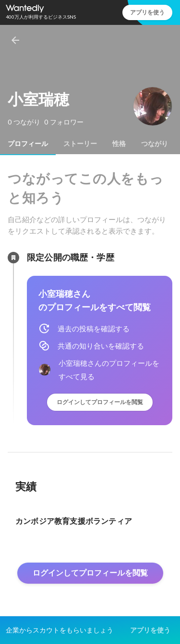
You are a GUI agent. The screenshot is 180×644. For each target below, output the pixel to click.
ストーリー (80, 144)
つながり (155, 144)
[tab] (28, 144)
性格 (119, 144)
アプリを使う (147, 12)
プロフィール (28, 144)
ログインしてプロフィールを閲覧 (100, 402)
